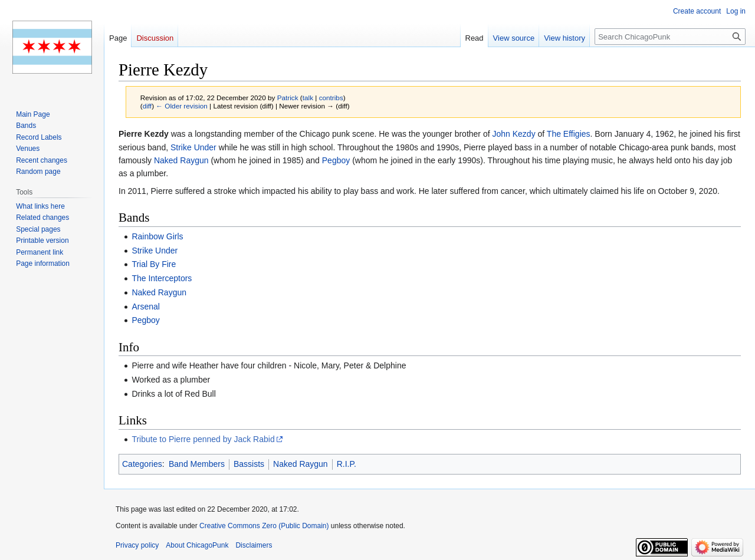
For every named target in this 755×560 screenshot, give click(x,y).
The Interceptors (162, 278)
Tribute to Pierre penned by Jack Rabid (203, 439)
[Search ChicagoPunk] (670, 37)
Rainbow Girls (157, 236)
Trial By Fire (154, 264)
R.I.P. (347, 464)
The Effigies (569, 134)
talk (308, 98)
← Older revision (182, 106)
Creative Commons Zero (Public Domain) (264, 526)
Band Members (197, 464)
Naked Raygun (181, 160)
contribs (331, 98)
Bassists (249, 464)
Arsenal (145, 307)
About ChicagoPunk (197, 545)
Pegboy (336, 160)
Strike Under (193, 147)
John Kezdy (513, 134)
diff (147, 106)
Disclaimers (254, 545)
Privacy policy (137, 545)
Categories (142, 464)
